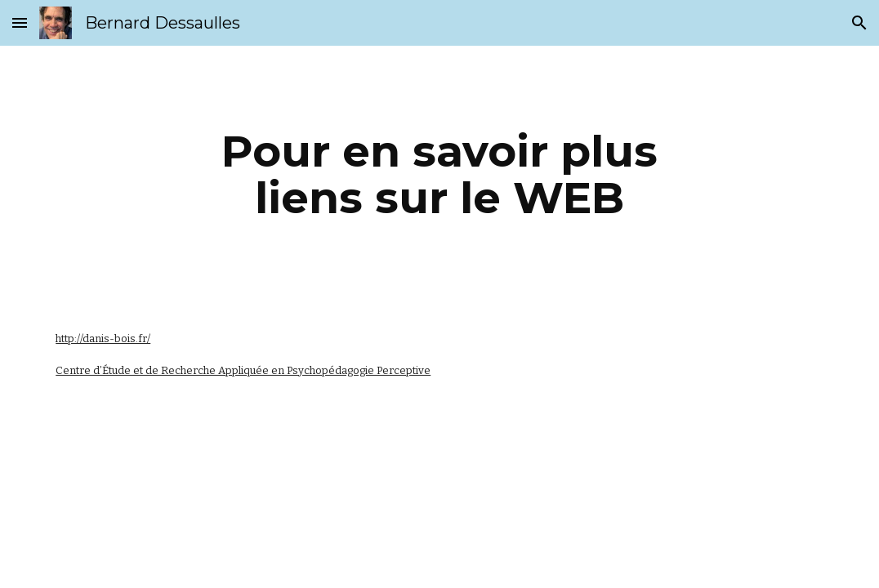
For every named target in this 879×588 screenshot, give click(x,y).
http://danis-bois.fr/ (103, 339)
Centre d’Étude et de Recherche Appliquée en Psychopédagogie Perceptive (243, 370)
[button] (20, 22)
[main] (440, 174)
